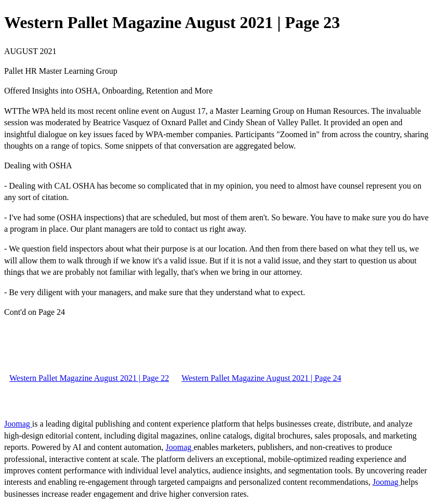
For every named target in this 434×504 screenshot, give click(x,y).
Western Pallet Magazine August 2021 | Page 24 (261, 378)
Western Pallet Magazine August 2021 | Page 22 (89, 378)
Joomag (18, 424)
